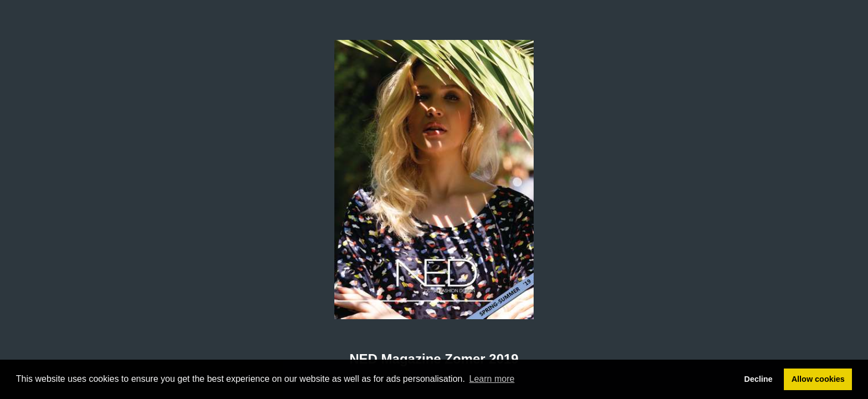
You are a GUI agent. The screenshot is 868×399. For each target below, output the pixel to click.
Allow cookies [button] (818, 379)
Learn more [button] (492, 379)
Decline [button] (758, 379)
